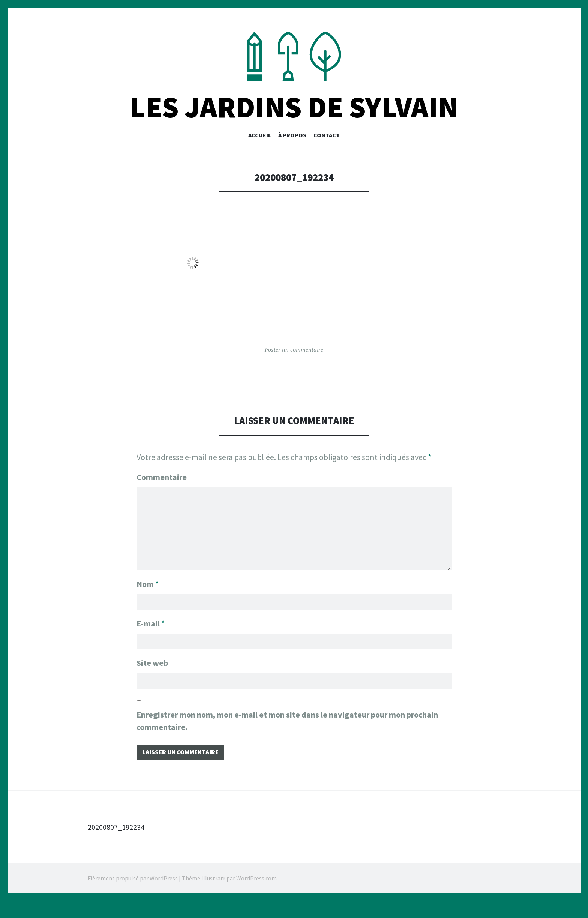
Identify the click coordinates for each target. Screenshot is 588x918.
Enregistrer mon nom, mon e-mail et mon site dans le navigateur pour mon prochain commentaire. (287, 737)
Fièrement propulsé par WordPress (133, 895)
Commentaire (162, 491)
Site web (152, 677)
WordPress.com (256, 895)
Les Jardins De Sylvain (294, 121)
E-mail (151, 636)
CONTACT (327, 149)
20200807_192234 (119, 844)
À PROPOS (292, 149)
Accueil (260, 149)
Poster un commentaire (294, 364)
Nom (148, 595)
